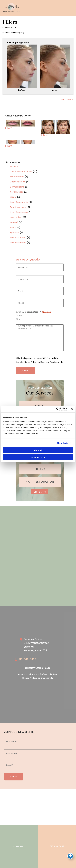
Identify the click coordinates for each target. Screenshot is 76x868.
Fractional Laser (18, 207)
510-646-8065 (27, 659)
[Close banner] (72, 409)
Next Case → (67, 99)
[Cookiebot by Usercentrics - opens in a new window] (56, 409)
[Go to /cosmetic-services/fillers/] (40, 469)
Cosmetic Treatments (21, 172)
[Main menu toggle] (73, 8)
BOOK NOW (19, 846)
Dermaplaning (17, 187)
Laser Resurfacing (19, 212)
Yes (20, 316)
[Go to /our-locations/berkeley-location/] (40, 646)
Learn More (40, 492)
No (20, 319)
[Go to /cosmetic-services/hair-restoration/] (40, 482)
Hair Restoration (18, 238)
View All (14, 167)
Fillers (13, 227)
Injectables (16, 217)
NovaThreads (17, 192)
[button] (40, 492)
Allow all (38, 450)
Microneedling (17, 177)
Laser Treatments (19, 202)
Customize (38, 457)
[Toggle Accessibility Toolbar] (70, 856)
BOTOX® (14, 222)
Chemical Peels (18, 182)
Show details (63, 443)
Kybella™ (15, 233)
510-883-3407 (57, 846)
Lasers (13, 197)
